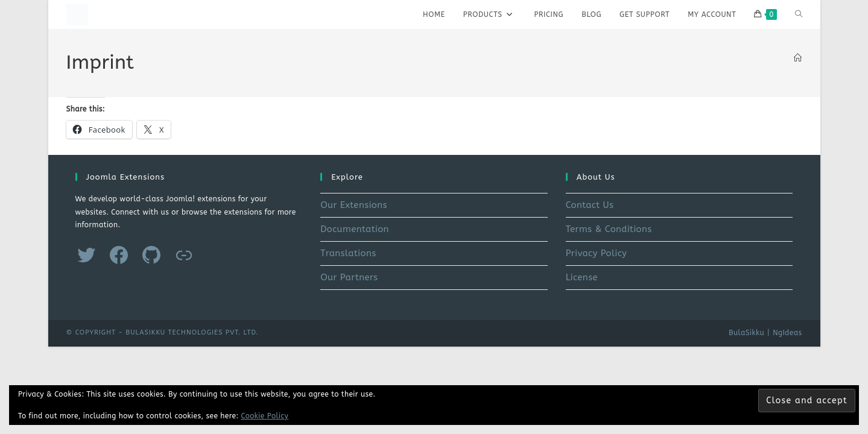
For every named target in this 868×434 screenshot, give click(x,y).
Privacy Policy (597, 253)
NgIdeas (787, 333)
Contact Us (590, 205)
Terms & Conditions (609, 229)
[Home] (798, 58)
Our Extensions (354, 205)
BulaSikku (746, 333)
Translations (348, 253)
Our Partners (349, 277)
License (582, 277)
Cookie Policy (265, 416)
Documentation (355, 229)
